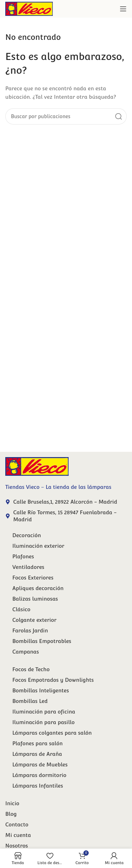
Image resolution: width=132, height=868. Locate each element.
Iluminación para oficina (44, 712)
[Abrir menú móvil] (123, 9)
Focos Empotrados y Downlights (53, 680)
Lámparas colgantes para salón (52, 733)
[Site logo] (29, 8)
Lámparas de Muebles (40, 764)
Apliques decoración (38, 588)
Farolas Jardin (30, 630)
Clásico (21, 609)
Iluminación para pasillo (43, 722)
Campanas (26, 652)
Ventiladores (28, 567)
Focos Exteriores (33, 578)
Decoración (27, 535)
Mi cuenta (18, 835)
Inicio (12, 803)
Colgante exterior (34, 620)
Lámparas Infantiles (38, 786)
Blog (11, 814)
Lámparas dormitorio (39, 775)
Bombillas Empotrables (42, 641)
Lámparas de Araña (37, 754)
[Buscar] (66, 116)
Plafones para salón (37, 743)
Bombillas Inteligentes (41, 690)
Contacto (17, 824)
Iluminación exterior (38, 546)
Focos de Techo (31, 669)
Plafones (23, 556)
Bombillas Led (30, 701)
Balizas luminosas (35, 599)
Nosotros (17, 846)
